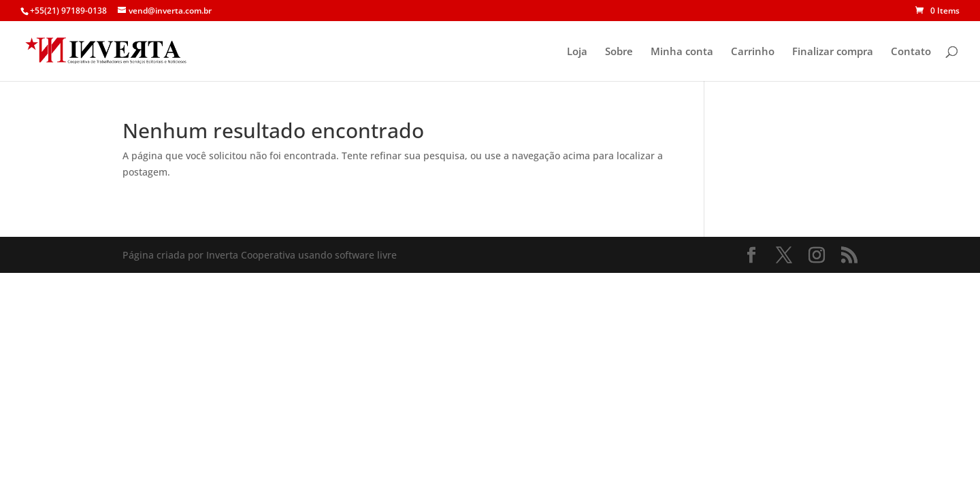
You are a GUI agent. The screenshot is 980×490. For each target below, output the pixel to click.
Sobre (619, 52)
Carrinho (753, 52)
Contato (911, 52)
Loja (577, 52)
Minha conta (682, 52)
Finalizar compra (833, 52)
